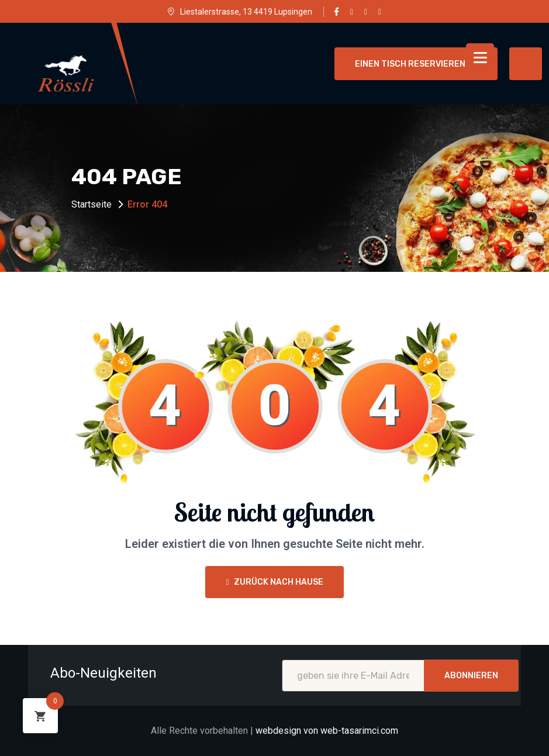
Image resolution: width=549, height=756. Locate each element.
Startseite (91, 204)
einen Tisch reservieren (416, 64)
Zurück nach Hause (274, 582)
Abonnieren (471, 676)
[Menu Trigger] (480, 57)
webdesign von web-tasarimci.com (327, 731)
